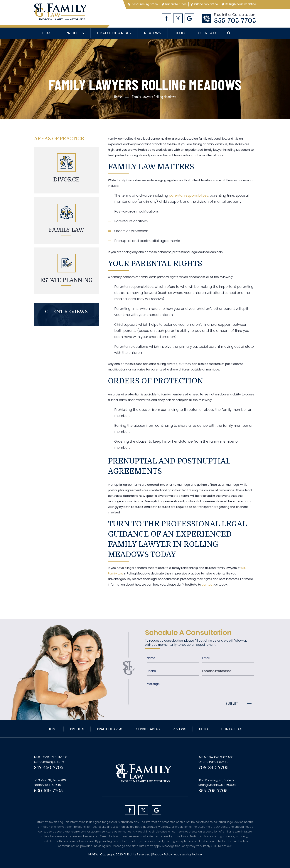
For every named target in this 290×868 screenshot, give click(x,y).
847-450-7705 (49, 768)
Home (47, 33)
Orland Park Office (206, 4)
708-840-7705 (213, 768)
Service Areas (148, 729)
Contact (208, 33)
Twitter (178, 18)
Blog (180, 33)
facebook (130, 810)
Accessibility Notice (188, 854)
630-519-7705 (48, 791)
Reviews (152, 33)
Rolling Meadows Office (241, 4)
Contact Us (232, 729)
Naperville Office (176, 4)
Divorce (66, 180)
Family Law (66, 230)
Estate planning (66, 280)
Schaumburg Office (145, 4)
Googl (189, 18)
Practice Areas (114, 33)
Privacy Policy (162, 854)
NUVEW (93, 854)
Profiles (75, 33)
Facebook (166, 18)
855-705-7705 (235, 21)
